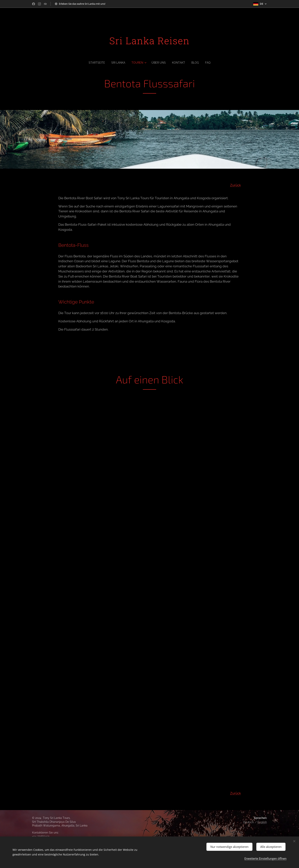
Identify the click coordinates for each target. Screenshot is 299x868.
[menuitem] (96, 63)
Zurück (236, 185)
